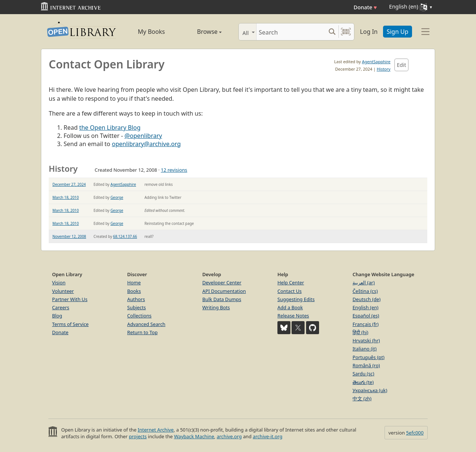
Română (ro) (366, 365)
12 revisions (174, 170)
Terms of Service (70, 324)
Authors (136, 299)
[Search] (291, 32)
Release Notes (293, 316)
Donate (365, 7)
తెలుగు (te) (363, 382)
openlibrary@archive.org (146, 144)
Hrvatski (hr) (366, 340)
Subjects (136, 307)
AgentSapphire (376, 62)
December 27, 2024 (69, 184)
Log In (369, 32)
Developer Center (222, 282)
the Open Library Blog (110, 127)
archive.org (229, 436)
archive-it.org (268, 436)
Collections (139, 316)
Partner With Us (70, 299)
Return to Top (142, 332)
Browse (201, 32)
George (117, 197)
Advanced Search (146, 324)
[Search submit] (332, 32)
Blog (57, 316)
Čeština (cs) (365, 291)
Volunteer (63, 291)
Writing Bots (216, 307)
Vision (59, 282)
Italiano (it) (365, 349)
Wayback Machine (194, 436)
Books (134, 291)
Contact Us (290, 291)
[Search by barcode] (346, 32)
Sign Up (398, 32)
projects (138, 436)
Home (134, 282)
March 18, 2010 (66, 197)
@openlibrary (143, 136)
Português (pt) (369, 357)
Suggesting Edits (296, 299)
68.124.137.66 (125, 236)
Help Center (291, 282)
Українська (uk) (370, 390)
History (384, 69)
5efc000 (415, 433)
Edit (401, 65)
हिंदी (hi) (360, 332)
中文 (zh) (362, 398)
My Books (152, 32)
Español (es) (366, 316)
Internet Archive (156, 430)
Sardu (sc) (363, 374)
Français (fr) (366, 324)
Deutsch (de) (366, 299)
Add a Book (290, 307)
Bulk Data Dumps (222, 299)
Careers (61, 307)
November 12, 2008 (69, 236)
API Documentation (224, 291)
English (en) (366, 307)
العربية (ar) (364, 282)
